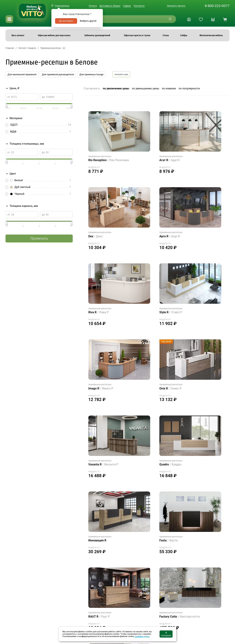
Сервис (127, 6)
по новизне (169, 89)
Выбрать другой (88, 21)
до (43, 97)
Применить (39, 238)
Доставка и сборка (110, 6)
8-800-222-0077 (217, 6)
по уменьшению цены (146, 89)
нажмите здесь (142, 636)
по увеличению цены (116, 89)
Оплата (93, 6)
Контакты (139, 6)
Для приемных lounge (91, 74)
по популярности (189, 89)
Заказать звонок (176, 6)
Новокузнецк (62, 6)
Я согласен (166, 634)
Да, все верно (66, 21)
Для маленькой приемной (22, 74)
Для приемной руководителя (58, 74)
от (9, 97)
